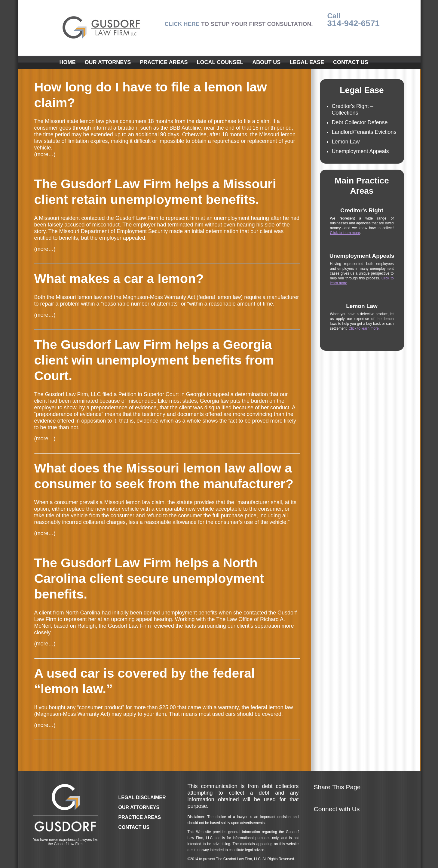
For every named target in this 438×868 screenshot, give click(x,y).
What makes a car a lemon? (119, 279)
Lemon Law (346, 142)
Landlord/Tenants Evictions (364, 132)
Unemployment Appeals (360, 151)
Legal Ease (307, 62)
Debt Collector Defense (360, 122)
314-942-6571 (354, 23)
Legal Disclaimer (142, 797)
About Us (266, 62)
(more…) (45, 154)
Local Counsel (220, 62)
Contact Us (351, 62)
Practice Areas (164, 62)
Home (68, 62)
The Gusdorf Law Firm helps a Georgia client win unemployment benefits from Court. (154, 360)
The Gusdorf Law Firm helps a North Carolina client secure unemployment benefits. (149, 578)
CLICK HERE (182, 24)
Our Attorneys (108, 62)
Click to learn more (345, 233)
